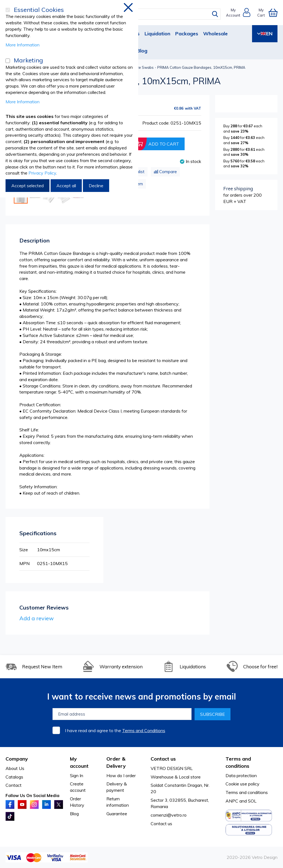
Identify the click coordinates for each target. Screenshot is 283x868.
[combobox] (146, 14)
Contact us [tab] (163, 759)
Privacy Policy (42, 173)
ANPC (232, 801)
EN (265, 34)
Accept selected (27, 186)
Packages (187, 34)
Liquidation (157, 34)
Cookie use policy (243, 784)
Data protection (241, 775)
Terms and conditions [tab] (238, 762)
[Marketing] (8, 61)
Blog (142, 51)
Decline (96, 186)
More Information (23, 45)
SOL (252, 801)
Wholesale (215, 34)
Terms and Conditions (144, 730)
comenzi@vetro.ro (169, 815)
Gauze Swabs (142, 67)
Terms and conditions (247, 792)
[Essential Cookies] (8, 10)
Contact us (161, 824)
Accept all (66, 186)
